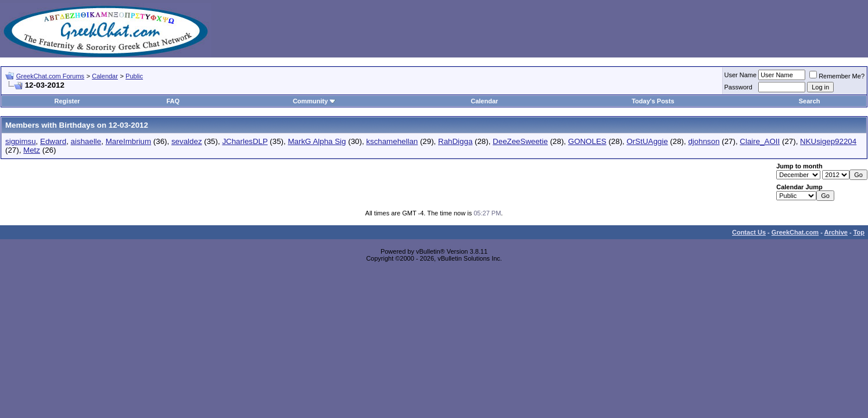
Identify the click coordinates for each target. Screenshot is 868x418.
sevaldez (187, 141)
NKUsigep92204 (828, 141)
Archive (836, 232)
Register (67, 101)
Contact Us (749, 232)
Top (859, 232)
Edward (53, 141)
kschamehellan (392, 141)
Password (738, 87)
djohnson (704, 141)
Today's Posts (653, 101)
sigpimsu (21, 141)
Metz (32, 150)
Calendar (105, 76)
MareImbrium (129, 141)
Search (810, 101)
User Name (741, 75)
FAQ (173, 101)
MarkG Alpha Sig (317, 141)
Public (134, 76)
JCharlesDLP (245, 141)
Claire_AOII (760, 141)
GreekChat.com (795, 232)
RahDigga (455, 141)
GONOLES (587, 141)
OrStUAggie (648, 141)
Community (315, 101)
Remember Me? (837, 76)
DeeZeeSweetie (520, 141)
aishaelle (86, 141)
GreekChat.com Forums (50, 76)
